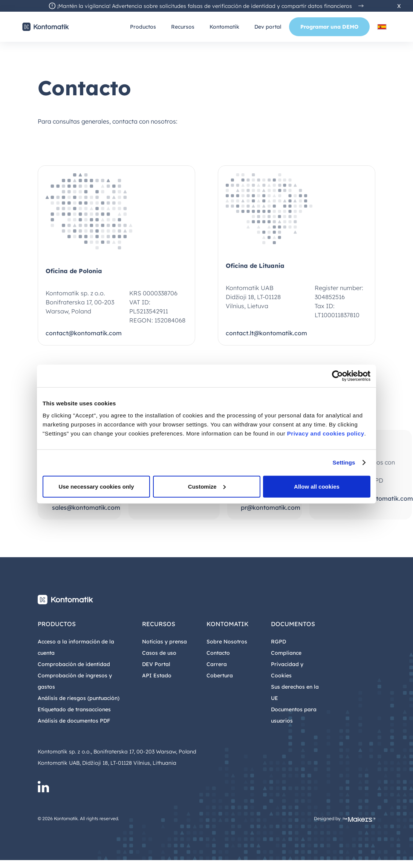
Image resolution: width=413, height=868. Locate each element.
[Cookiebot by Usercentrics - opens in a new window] (337, 376)
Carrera (217, 664)
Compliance (286, 653)
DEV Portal (156, 664)
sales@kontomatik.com (86, 507)
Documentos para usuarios (294, 715)
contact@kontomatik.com (84, 333)
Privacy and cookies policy (326, 433)
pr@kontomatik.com (271, 507)
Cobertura (220, 675)
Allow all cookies (317, 486)
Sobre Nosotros (227, 642)
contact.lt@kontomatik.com (266, 333)
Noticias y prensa (164, 642)
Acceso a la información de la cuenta (76, 647)
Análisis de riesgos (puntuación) (79, 698)
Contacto (218, 653)
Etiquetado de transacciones (74, 709)
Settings (344, 462)
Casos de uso (159, 653)
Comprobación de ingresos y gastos (75, 681)
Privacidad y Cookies (287, 670)
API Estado (157, 675)
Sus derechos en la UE (295, 692)
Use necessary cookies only (96, 486)
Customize (207, 486)
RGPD (278, 642)
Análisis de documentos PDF (74, 721)
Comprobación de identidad (74, 664)
